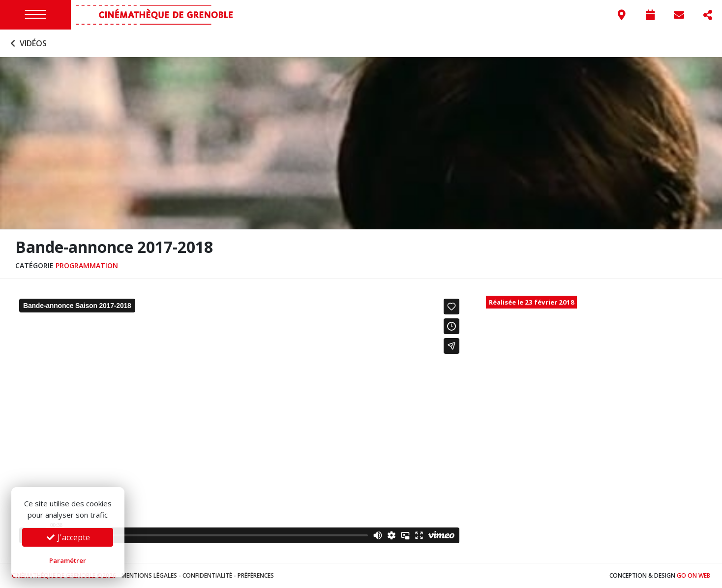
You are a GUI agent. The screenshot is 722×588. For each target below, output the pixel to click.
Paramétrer (68, 560)
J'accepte (68, 537)
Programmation (87, 265)
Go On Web (693, 575)
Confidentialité (207, 575)
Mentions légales (149, 575)
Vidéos (27, 43)
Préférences (256, 575)
